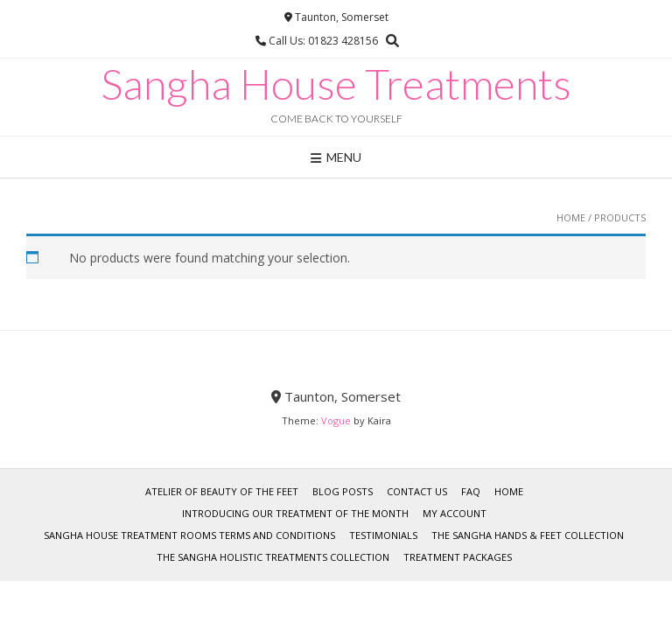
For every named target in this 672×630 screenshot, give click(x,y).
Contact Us (417, 491)
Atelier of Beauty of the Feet (222, 491)
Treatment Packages (458, 557)
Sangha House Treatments (336, 84)
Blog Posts (343, 491)
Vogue (336, 420)
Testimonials (383, 535)
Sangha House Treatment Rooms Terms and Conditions (189, 535)
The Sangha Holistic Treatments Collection (273, 557)
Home (571, 217)
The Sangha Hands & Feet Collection (528, 535)
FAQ (471, 491)
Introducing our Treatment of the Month (295, 513)
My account (455, 513)
